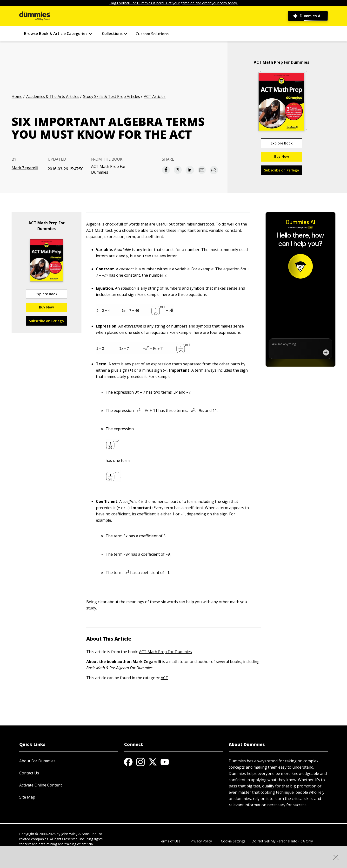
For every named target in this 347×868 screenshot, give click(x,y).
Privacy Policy (201, 841)
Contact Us (29, 773)
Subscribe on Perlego (282, 170)
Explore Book (282, 143)
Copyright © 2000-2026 (37, 834)
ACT (164, 678)
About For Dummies (37, 761)
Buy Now (282, 156)
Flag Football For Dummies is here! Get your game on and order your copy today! (173, 3)
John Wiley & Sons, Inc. (79, 834)
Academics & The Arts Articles (53, 96)
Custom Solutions (152, 34)
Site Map (27, 797)
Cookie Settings (233, 841)
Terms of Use (170, 841)
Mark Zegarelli (25, 168)
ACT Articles (155, 96)
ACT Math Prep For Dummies (108, 169)
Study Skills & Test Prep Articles (112, 96)
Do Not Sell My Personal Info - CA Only (282, 841)
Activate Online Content (41, 785)
